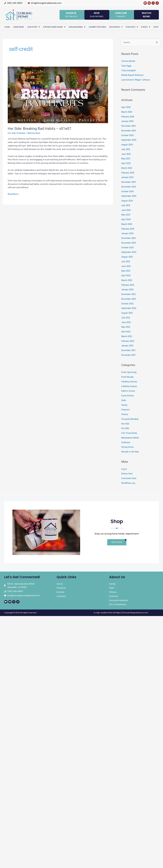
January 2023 (127, 290)
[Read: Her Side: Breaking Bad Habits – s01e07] (58, 95)
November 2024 (129, 187)
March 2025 (127, 168)
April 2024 (126, 219)
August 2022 (127, 313)
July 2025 (126, 149)
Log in (124, 469)
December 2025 (128, 126)
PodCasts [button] (132, 27)
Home (7, 27)
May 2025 (126, 159)
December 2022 (128, 294)
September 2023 (129, 252)
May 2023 (126, 271)
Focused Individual (130, 419)
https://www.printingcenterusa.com (132, 613)
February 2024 (128, 229)
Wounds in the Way (130, 452)
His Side (125, 428)
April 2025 (126, 163)
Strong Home (127, 447)
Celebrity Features (97, 27)
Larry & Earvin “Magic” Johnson (136, 80)
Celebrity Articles (129, 382)
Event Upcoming (129, 372)
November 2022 (129, 299)
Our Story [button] (34, 27)
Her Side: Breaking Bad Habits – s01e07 (40, 129)
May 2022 (126, 327)
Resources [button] (116, 27)
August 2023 (127, 257)
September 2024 (129, 196)
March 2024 (127, 224)
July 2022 (126, 318)
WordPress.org (128, 483)
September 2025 (129, 140)
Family (124, 405)
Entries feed (127, 474)
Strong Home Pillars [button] (54, 27)
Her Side (12, 133)
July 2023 (126, 262)
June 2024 (126, 210)
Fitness (125, 414)
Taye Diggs (126, 66)
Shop (156, 27)
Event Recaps (127, 377)
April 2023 (126, 276)
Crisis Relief (19, 27)
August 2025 (127, 145)
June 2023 (126, 266)
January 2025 (127, 177)
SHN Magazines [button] (77, 27)
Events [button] (146, 27)
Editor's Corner (128, 391)
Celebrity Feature (129, 386)
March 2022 (127, 336)
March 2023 (127, 280)
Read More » (13, 194)
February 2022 (128, 341)
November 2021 (129, 355)
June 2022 (126, 322)
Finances (125, 410)
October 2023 (127, 248)
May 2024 (126, 215)
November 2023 (129, 243)
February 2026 (128, 117)
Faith (124, 400)
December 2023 (128, 238)
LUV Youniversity (129, 433)
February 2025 (128, 173)
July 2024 (126, 205)
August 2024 (127, 201)
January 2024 (127, 233)
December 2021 (128, 350)
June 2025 (126, 154)
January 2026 (127, 121)
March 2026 (127, 112)
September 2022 (129, 308)
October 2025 (127, 135)
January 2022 (127, 346)
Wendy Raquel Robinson (132, 75)
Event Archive (128, 396)
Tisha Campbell (128, 71)
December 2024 (128, 182)
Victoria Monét (128, 61)
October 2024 (127, 191)
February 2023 (128, 285)
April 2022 (126, 332)
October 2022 (127, 304)
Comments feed (129, 478)
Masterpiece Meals (130, 438)
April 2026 (126, 107)
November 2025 (129, 131)
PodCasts (21, 133)
